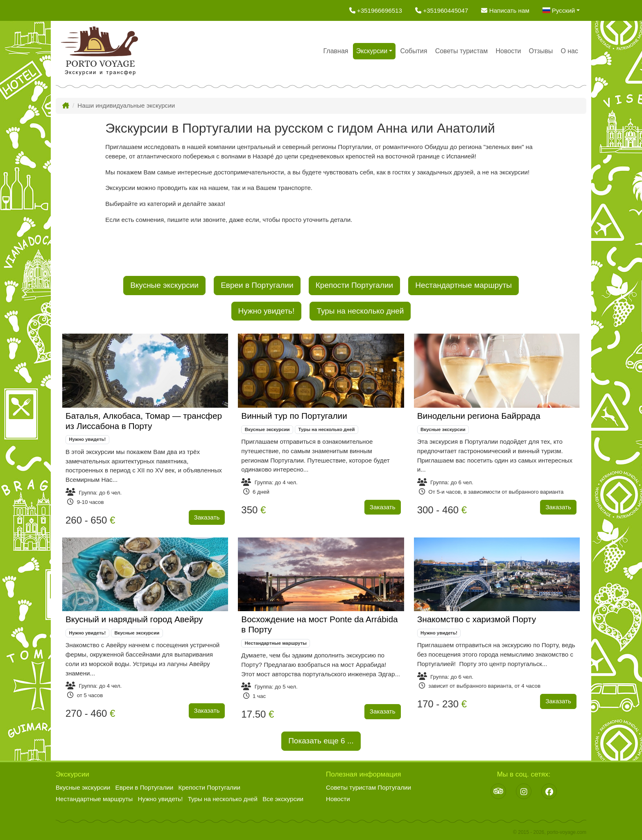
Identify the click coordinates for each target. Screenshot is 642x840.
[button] (561, 10)
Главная (336, 51)
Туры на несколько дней (360, 311)
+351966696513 (376, 10)
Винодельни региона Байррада (479, 416)
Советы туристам (462, 51)
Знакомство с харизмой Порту (477, 619)
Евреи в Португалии (257, 285)
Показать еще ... (321, 740)
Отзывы (541, 51)
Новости (508, 51)
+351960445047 (442, 10)
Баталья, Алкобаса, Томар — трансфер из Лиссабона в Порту (144, 421)
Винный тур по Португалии (294, 416)
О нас (569, 51)
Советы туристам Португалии (368, 787)
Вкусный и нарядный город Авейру (134, 619)
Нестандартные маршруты (463, 285)
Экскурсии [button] (372, 51)
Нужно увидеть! (267, 311)
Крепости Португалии (354, 285)
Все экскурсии (283, 799)
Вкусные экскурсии (164, 285)
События (414, 51)
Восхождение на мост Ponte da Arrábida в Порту (319, 624)
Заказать (207, 517)
